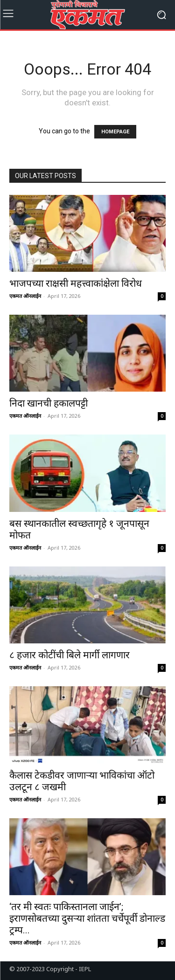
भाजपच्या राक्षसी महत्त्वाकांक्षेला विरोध (76, 283)
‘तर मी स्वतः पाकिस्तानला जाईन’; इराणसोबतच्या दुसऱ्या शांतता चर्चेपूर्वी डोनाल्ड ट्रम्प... (87, 918)
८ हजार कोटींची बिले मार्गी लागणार (70, 655)
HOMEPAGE (115, 132)
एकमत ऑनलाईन (25, 296)
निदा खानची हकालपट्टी (49, 403)
